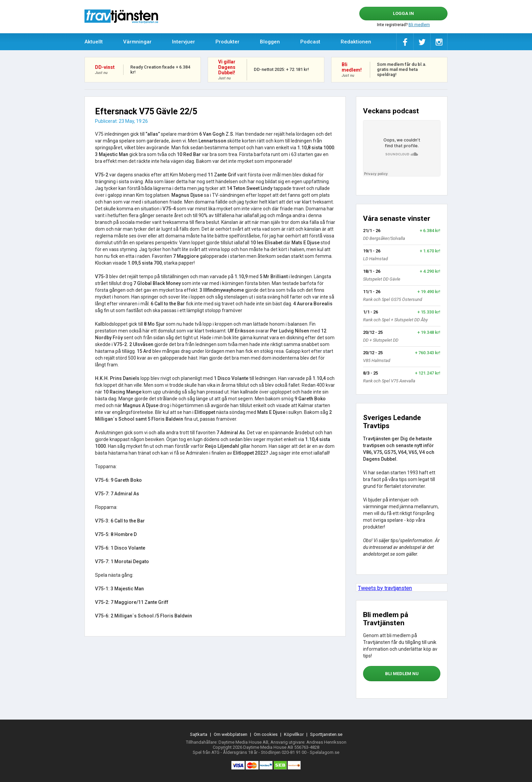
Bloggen (270, 42)
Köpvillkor (294, 734)
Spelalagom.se (325, 752)
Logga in (403, 13)
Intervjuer (184, 42)
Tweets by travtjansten (385, 588)
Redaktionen (356, 42)
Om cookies (266, 734)
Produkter (227, 42)
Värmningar (137, 42)
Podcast (310, 42)
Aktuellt (94, 42)
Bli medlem (419, 25)
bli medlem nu (402, 674)
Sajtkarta (199, 734)
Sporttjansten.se (326, 734)
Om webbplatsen (231, 734)
